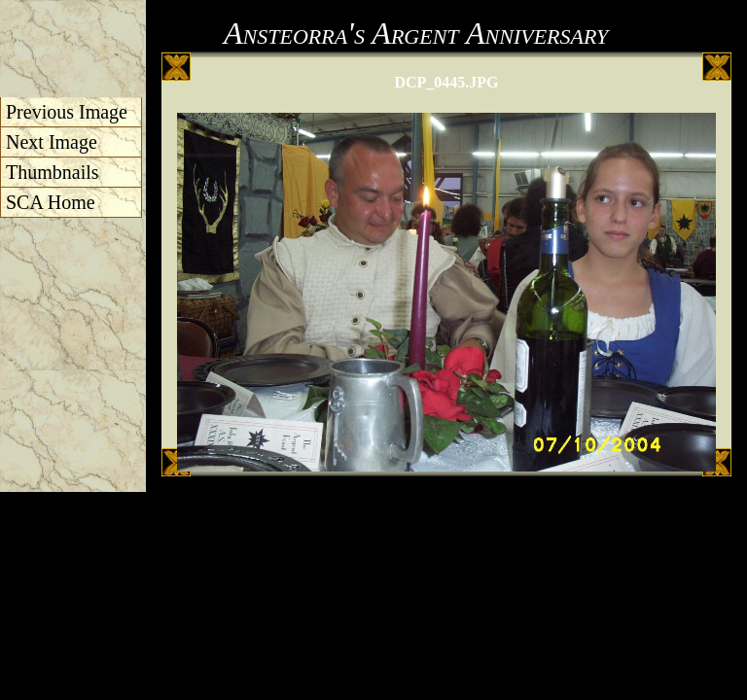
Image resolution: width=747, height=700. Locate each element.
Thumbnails (53, 172)
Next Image (52, 142)
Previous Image (67, 112)
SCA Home (51, 202)
